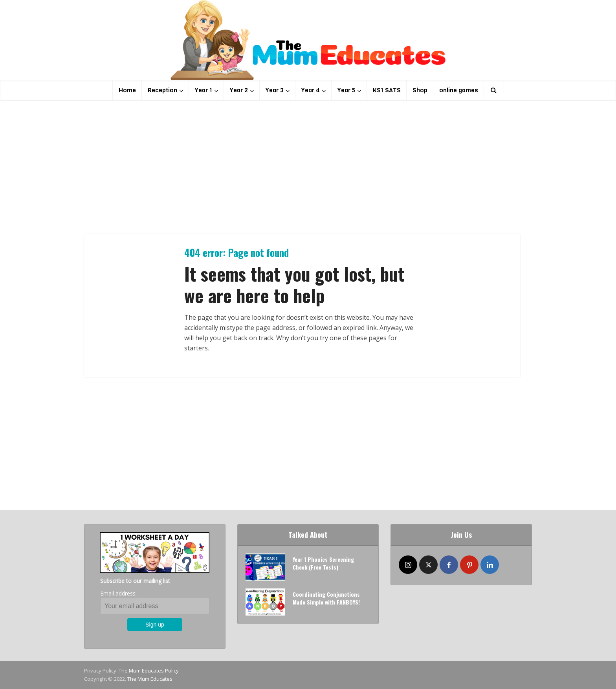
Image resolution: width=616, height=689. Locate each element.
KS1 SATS (387, 90)
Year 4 (311, 90)
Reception (162, 90)
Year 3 (275, 90)
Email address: (118, 593)
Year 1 (203, 90)
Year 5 (346, 90)
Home (127, 90)
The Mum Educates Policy (149, 671)
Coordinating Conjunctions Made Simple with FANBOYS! (326, 598)
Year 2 (239, 90)
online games (459, 90)
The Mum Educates (150, 679)
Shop (420, 90)
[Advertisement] (308, 167)
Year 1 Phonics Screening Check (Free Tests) (323, 563)
